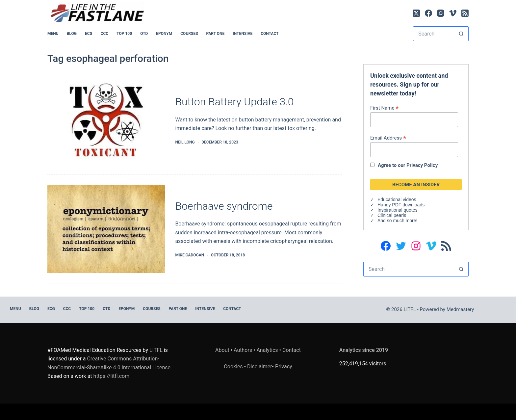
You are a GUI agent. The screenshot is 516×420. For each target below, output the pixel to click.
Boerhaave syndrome (224, 206)
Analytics (267, 350)
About (222, 350)
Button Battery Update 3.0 (234, 102)
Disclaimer (259, 367)
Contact (270, 34)
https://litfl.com (112, 376)
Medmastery (460, 309)
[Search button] (461, 34)
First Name (385, 108)
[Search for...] (433, 34)
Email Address (388, 138)
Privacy (284, 367)
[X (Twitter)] (416, 13)
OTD (144, 34)
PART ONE (216, 34)
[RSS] (465, 13)
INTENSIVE (243, 34)
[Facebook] (428, 13)
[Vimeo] (453, 13)
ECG (89, 34)
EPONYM (164, 34)
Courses (189, 34)
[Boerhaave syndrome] (106, 229)
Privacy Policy (422, 165)
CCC (105, 34)
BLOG (72, 34)
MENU (53, 34)
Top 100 (124, 34)
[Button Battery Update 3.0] (106, 121)
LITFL (156, 350)
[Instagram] (441, 13)
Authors (243, 350)
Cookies (234, 367)
